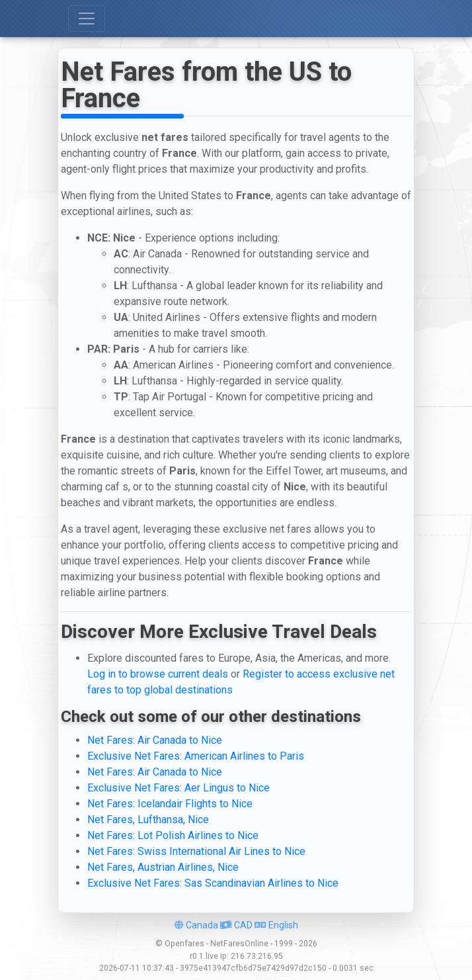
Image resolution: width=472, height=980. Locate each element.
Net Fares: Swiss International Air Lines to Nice (196, 851)
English (276, 925)
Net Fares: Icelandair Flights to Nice (170, 804)
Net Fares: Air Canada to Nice (155, 740)
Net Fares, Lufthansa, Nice (148, 820)
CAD (236, 925)
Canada (196, 925)
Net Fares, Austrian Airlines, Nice (163, 867)
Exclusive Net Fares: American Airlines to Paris (196, 756)
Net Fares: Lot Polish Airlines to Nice (173, 835)
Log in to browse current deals (158, 674)
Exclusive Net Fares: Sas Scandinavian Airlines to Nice (213, 883)
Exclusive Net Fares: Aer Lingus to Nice (178, 788)
